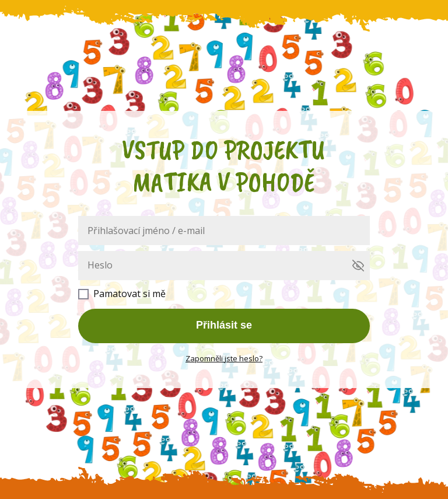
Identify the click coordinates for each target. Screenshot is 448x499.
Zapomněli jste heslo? (224, 358)
